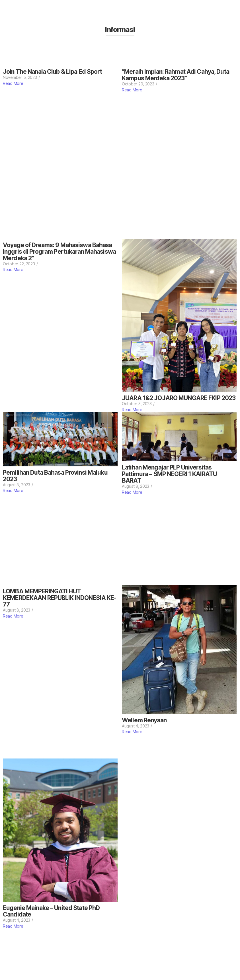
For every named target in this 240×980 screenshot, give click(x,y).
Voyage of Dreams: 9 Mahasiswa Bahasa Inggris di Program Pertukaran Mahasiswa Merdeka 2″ (59, 252)
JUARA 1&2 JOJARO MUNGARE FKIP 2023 (179, 398)
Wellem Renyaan (144, 720)
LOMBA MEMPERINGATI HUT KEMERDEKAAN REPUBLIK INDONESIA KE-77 (60, 598)
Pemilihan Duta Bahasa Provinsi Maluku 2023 (55, 476)
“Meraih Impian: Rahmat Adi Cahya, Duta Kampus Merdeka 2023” (176, 75)
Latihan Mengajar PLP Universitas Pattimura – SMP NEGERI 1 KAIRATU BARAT (169, 474)
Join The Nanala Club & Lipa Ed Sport (53, 72)
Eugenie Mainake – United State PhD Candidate (51, 911)
